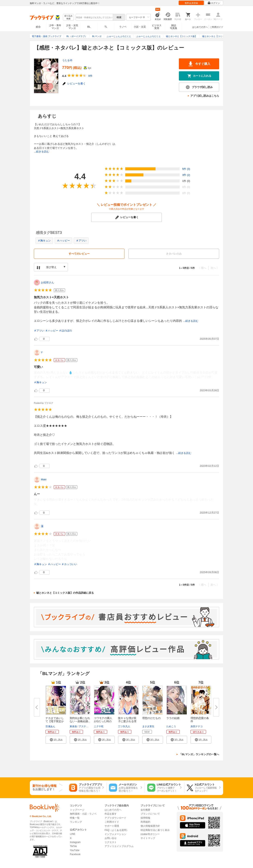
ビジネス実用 (157, 27)
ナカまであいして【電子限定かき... (55, 721)
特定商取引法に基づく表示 (155, 830)
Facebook (75, 854)
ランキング (76, 822)
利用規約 (145, 822)
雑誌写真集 (174, 27)
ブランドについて (150, 814)
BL (89, 27)
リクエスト (111, 842)
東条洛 (73, 726)
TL (106, 27)
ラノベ (123, 27)
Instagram (75, 842)
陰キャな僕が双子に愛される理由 (127, 721)
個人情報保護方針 (150, 826)
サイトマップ (148, 838)
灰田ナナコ (197, 726)
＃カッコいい (69, 564)
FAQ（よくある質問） (117, 830)
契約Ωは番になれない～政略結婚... (80, 720)
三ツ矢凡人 (124, 726)
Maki (44, 479)
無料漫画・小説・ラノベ (83, 814)
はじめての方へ (200, 27)
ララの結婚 (173, 718)
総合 (38, 27)
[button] (56, 740)
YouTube (75, 850)
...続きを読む (41, 152)
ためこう (171, 726)
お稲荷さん (47, 282)
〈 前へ (202, 268)
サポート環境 (112, 826)
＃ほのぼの (65, 331)
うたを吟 (67, 60)
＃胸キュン (44, 241)
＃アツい (81, 241)
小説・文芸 (140, 27)
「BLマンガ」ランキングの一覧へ (199, 754)
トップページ (77, 810)
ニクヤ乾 (99, 726)
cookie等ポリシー (150, 834)
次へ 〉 (215, 268)
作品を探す (111, 814)
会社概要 (145, 810)
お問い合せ (111, 838)
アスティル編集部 (88, 726)
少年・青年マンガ (55, 27)
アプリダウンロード (115, 818)
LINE (73, 834)
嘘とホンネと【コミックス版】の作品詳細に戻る (65, 593)
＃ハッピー (63, 241)
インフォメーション (115, 834)
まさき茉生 (148, 726)
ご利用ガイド (217, 27)
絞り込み (68, 17)
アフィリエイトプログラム (119, 846)
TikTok (73, 846)
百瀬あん (50, 726)
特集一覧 (75, 818)
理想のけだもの (151, 718)
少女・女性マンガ (72, 27)
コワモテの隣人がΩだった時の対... (103, 721)
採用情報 (145, 818)
